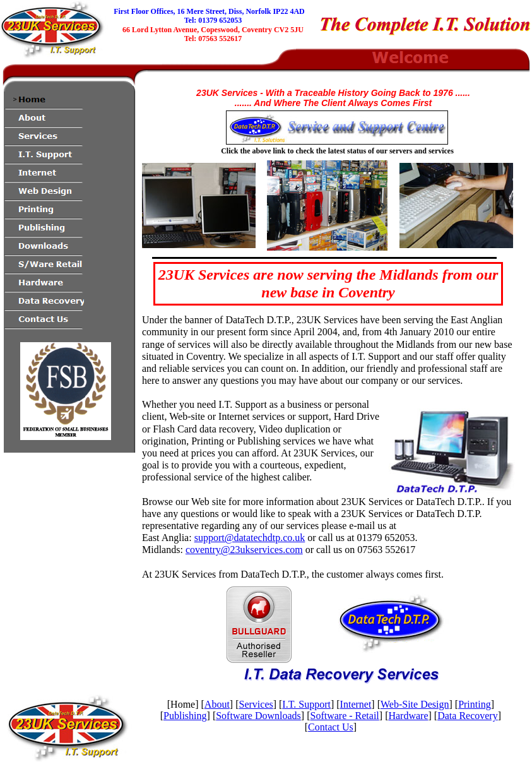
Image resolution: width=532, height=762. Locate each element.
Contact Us (331, 727)
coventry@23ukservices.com (244, 550)
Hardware (408, 716)
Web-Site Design (415, 704)
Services (256, 704)
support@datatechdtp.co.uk (250, 538)
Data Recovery (468, 716)
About (217, 704)
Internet (356, 704)
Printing (475, 704)
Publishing (185, 716)
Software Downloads (258, 716)
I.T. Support (306, 704)
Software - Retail (345, 716)
